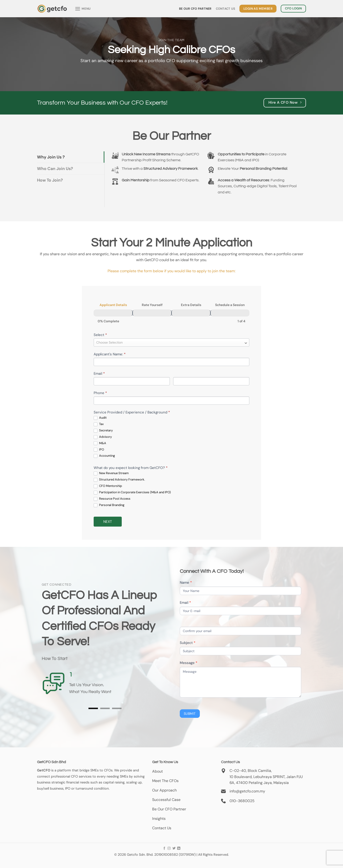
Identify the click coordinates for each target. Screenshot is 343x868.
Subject (188, 643)
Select (100, 335)
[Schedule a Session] (230, 313)
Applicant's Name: (110, 354)
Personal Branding (109, 505)
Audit (100, 418)
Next (108, 522)
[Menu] (83, 9)
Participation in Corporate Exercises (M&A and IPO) (132, 492)
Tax (99, 424)
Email (99, 374)
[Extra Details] (191, 313)
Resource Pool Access (112, 499)
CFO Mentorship (108, 486)
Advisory (103, 437)
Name (186, 583)
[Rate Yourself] (152, 313)
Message (189, 663)
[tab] (71, 157)
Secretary (103, 431)
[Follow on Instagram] (169, 849)
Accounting (104, 456)
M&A (100, 443)
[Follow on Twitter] (174, 849)
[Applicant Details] (113, 313)
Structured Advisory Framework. (119, 480)
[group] (171, 313)
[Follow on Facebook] (164, 849)
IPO (99, 450)
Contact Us (226, 9)
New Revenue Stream (111, 473)
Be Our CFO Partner (195, 9)
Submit (190, 714)
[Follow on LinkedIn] (179, 849)
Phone (100, 393)
